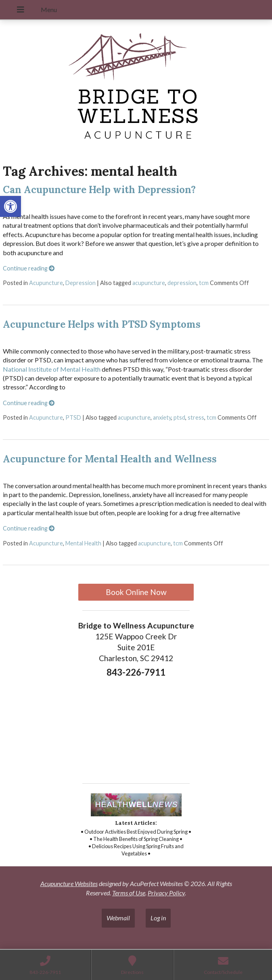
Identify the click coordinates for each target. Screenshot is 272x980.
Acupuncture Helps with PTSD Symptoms (102, 324)
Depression (81, 283)
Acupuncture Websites (69, 883)
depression (182, 283)
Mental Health (83, 543)
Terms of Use (129, 893)
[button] (10, 206)
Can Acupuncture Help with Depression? (99, 190)
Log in (158, 918)
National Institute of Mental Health (52, 369)
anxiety (162, 417)
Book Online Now (136, 592)
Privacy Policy (166, 893)
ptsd (179, 417)
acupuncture (149, 283)
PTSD (73, 417)
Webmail (118, 918)
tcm (204, 283)
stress (196, 417)
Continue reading (29, 268)
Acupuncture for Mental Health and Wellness (110, 459)
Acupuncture (46, 283)
